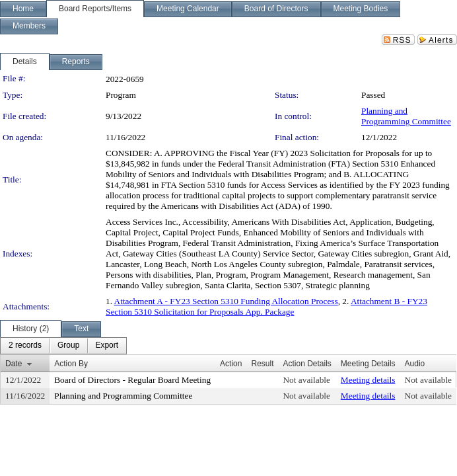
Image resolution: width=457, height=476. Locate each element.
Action (231, 364)
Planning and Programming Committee (406, 116)
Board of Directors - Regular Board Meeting (132, 380)
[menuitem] (25, 346)
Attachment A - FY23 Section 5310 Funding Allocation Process (226, 301)
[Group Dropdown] (68, 346)
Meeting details (368, 380)
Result (262, 364)
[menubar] (63, 346)
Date (14, 364)
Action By (71, 364)
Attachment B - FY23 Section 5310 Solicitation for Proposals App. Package (266, 306)
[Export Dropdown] (107, 346)
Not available (306, 380)
